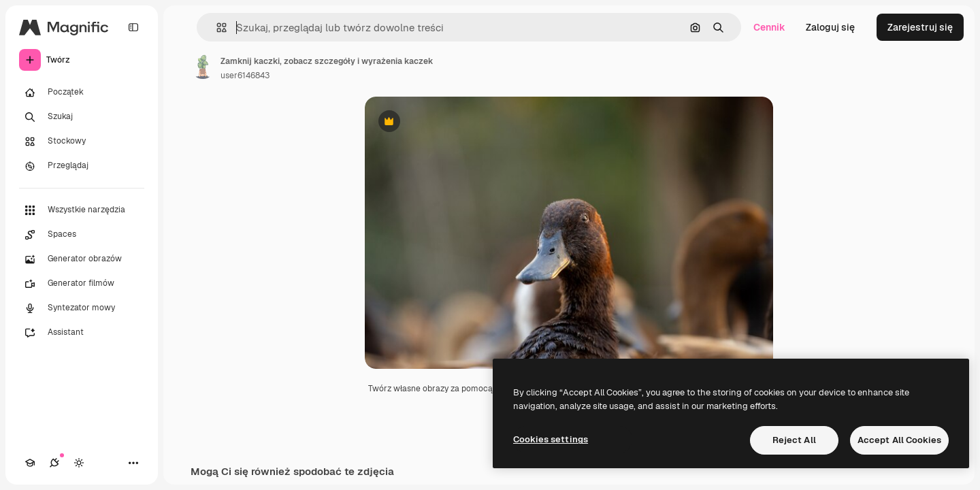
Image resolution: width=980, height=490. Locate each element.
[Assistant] (82, 333)
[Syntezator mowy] (82, 308)
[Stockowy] (82, 142)
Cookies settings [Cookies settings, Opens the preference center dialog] (551, 439)
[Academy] (30, 463)
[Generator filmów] (82, 284)
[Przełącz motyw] (79, 463)
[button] (216, 28)
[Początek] (82, 93)
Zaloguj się (830, 27)
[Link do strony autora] (203, 67)
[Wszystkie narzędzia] (82, 210)
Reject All (794, 440)
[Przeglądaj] (82, 166)
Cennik (769, 27)
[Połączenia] (54, 463)
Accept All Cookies (899, 440)
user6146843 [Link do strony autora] (245, 76)
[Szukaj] (82, 117)
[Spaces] (82, 235)
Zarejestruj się (920, 27)
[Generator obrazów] (82, 259)
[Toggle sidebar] (133, 27)
